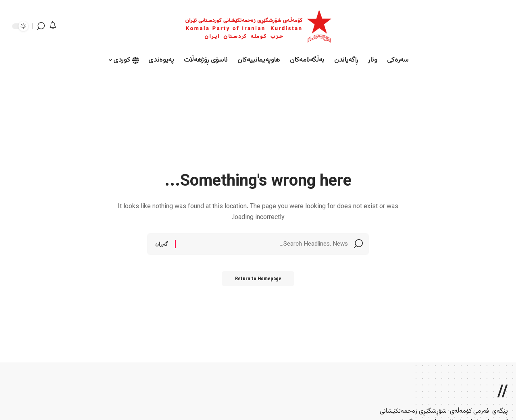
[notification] (53, 26)
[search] (41, 26)
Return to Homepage (258, 280)
